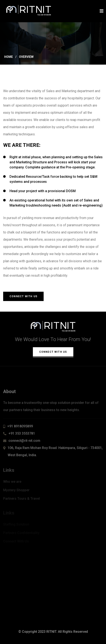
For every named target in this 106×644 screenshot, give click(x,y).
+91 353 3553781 (22, 434)
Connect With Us (23, 296)
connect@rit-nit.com (24, 442)
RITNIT (51, 632)
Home (9, 57)
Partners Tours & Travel (21, 499)
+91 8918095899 (20, 427)
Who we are (12, 482)
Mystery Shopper (16, 491)
